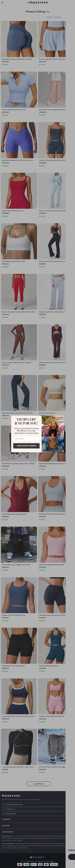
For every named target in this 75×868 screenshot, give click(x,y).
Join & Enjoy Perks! (26, 446)
